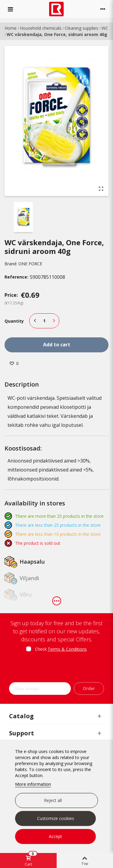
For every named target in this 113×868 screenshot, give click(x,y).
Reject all (53, 800)
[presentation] (59, 669)
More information (33, 784)
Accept (55, 836)
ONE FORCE (30, 264)
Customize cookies (56, 818)
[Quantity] (44, 321)
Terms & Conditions (67, 649)
